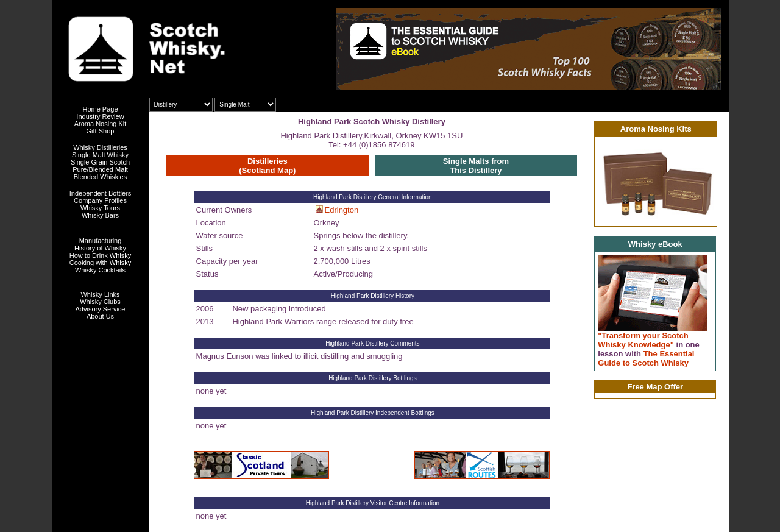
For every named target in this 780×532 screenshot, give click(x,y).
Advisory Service (101, 309)
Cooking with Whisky (100, 263)
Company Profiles (100, 200)
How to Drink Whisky (100, 255)
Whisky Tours (100, 208)
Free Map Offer (655, 387)
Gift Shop (101, 131)
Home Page (100, 109)
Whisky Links (100, 294)
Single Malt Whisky (100, 155)
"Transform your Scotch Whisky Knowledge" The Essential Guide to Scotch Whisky (649, 349)
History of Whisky (100, 248)
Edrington (342, 210)
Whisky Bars (100, 215)
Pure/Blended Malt (100, 169)
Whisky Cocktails (100, 270)
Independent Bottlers (101, 193)
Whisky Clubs (100, 302)
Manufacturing (101, 241)
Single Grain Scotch (100, 162)
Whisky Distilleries (100, 147)
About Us (100, 316)
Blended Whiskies (100, 177)
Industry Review (100, 116)
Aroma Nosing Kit (101, 124)
